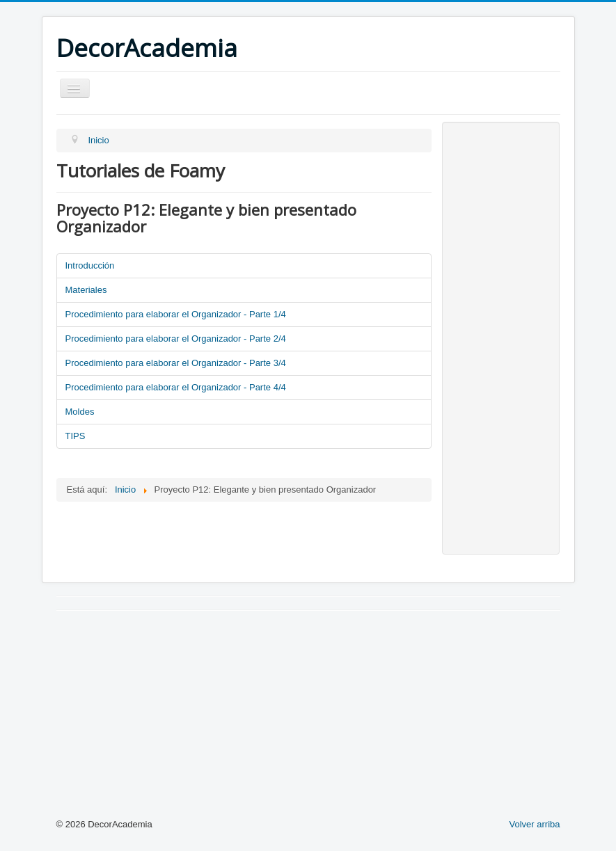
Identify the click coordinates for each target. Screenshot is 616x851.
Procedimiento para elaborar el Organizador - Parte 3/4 (176, 363)
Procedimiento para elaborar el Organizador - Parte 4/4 (176, 387)
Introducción (90, 265)
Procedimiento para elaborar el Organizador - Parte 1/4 (176, 314)
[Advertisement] (501, 338)
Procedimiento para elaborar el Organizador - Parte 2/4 (176, 339)
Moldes (80, 412)
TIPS (76, 436)
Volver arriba (535, 824)
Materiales (86, 290)
